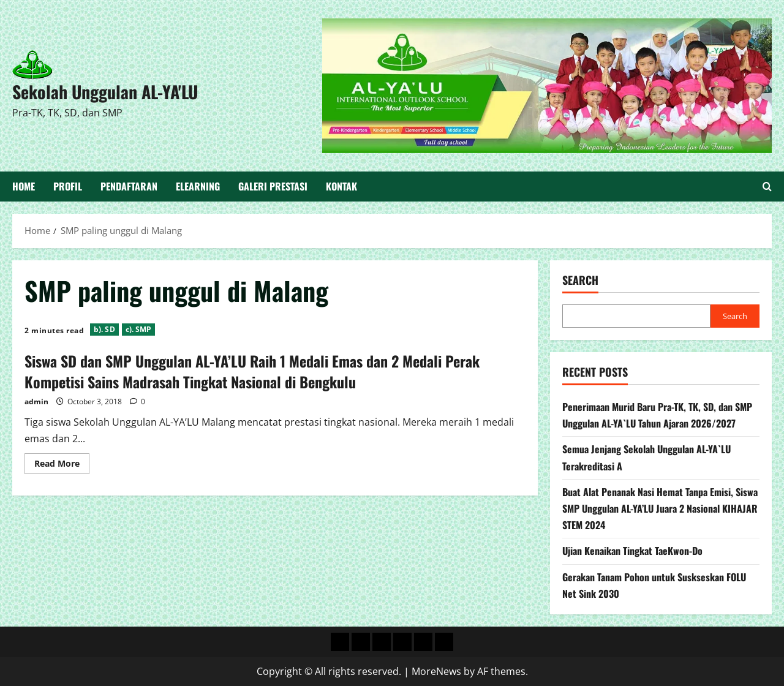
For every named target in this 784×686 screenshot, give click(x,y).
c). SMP (139, 329)
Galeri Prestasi (273, 186)
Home (24, 186)
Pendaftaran (129, 186)
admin (36, 401)
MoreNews (436, 671)
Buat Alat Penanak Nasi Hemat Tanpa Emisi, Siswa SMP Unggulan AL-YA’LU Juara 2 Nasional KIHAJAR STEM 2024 (660, 508)
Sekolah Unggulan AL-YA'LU (105, 92)
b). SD (104, 329)
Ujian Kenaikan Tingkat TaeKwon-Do (632, 551)
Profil (68, 186)
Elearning (198, 186)
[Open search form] (767, 187)
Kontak (341, 186)
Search (580, 280)
